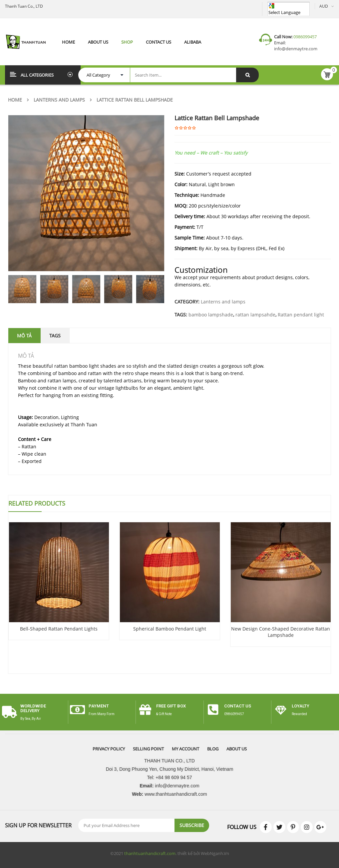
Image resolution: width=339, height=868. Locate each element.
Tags (55, 336)
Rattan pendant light (301, 315)
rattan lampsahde (255, 315)
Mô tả (24, 336)
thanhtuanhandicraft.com (150, 853)
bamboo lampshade (211, 315)
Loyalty (301, 706)
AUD (324, 6)
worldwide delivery (33, 708)
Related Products (37, 503)
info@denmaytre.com (296, 49)
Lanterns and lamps (59, 100)
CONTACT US (238, 706)
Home (15, 100)
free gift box (171, 706)
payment (99, 706)
